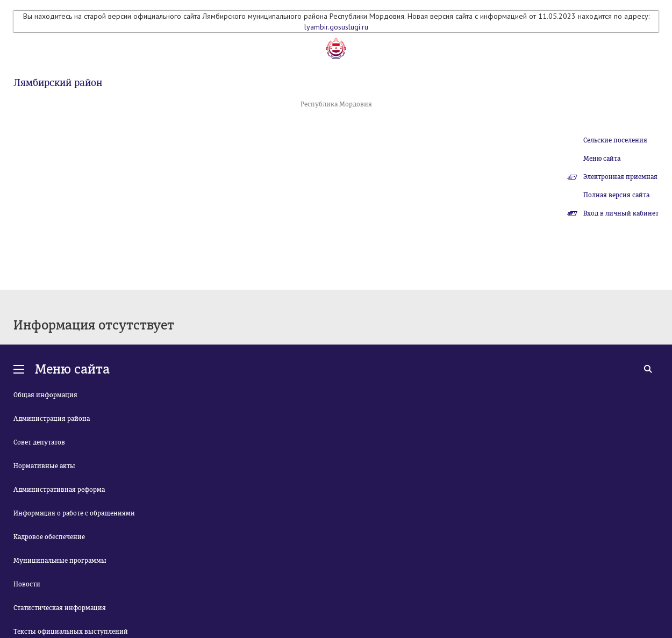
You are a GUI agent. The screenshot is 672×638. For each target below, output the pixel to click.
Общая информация (45, 395)
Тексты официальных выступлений (71, 632)
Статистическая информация (60, 608)
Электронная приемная (620, 177)
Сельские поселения (615, 140)
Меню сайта (602, 159)
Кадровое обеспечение (49, 537)
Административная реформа (59, 490)
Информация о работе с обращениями (74, 513)
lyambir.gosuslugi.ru (336, 27)
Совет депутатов (39, 442)
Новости (27, 584)
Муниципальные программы (60, 561)
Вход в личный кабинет (621, 213)
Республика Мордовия (336, 104)
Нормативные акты (44, 466)
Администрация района (52, 419)
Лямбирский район (58, 83)
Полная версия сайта (616, 195)
